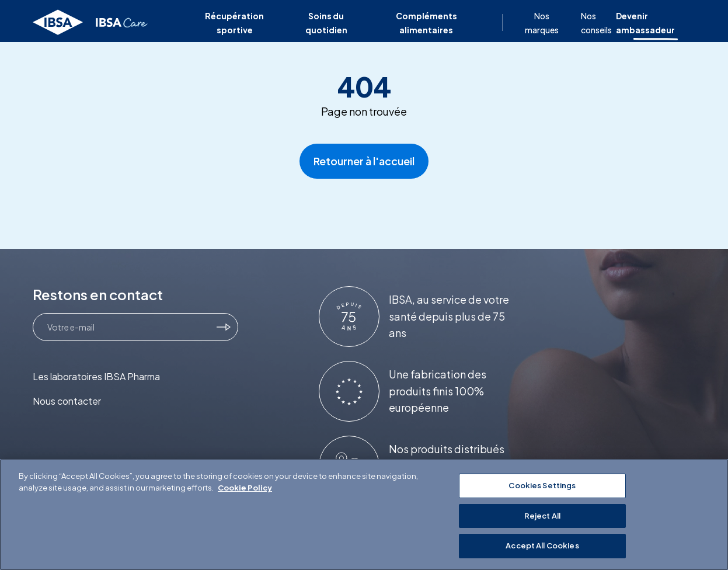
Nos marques (542, 23)
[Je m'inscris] (224, 327)
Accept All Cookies (542, 545)
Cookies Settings (542, 485)
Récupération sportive (234, 23)
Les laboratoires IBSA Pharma (96, 376)
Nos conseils (596, 23)
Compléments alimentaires (426, 23)
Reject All (542, 516)
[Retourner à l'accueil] (91, 23)
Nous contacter (67, 401)
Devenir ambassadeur (645, 23)
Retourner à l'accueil (364, 161)
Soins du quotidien (326, 23)
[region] (364, 515)
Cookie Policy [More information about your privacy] (245, 488)
